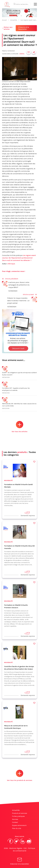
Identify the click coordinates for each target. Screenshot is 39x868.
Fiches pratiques (18, 816)
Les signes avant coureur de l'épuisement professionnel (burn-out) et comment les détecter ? (19, 258)
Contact (15, 822)
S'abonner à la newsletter (20, 862)
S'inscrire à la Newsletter (24, 28)
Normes (15, 819)
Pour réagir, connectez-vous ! (14, 271)
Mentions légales (16, 848)
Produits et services (20, 813)
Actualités (14, 20)
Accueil (4, 20)
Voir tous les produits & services (20, 775)
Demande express (28, 514)
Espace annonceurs (19, 825)
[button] (3, 13)
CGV (25, 848)
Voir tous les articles (19, 427)
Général (22, 54)
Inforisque (11, 264)
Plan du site (17, 828)
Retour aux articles (7, 28)
